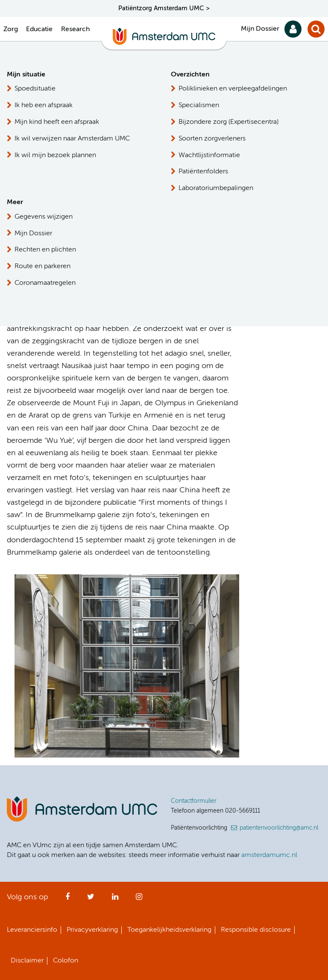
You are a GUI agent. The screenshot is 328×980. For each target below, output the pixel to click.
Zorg (11, 29)
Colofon (66, 961)
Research (75, 29)
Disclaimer (27, 961)
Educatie (39, 29)
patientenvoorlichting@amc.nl (279, 828)
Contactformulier (194, 801)
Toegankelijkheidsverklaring (169, 930)
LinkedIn (115, 899)
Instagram (139, 899)
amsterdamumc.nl (269, 855)
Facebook (67, 899)
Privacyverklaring (92, 930)
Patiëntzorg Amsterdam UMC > (164, 8)
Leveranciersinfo (32, 930)
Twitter (91, 899)
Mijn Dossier (260, 29)
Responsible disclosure (256, 930)
